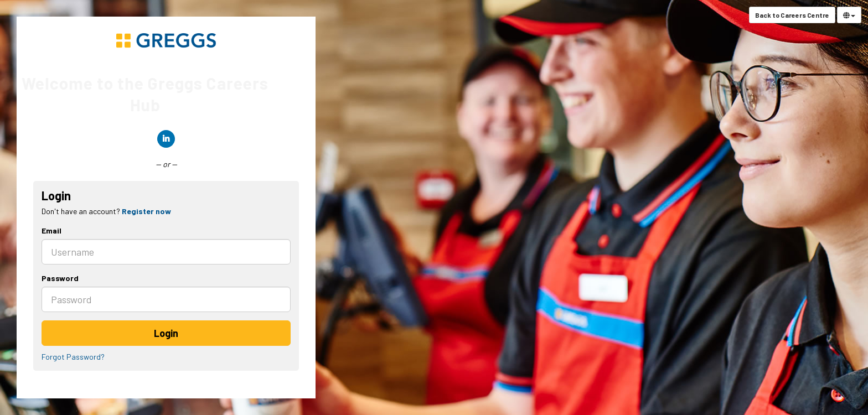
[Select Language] (849, 15)
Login (166, 333)
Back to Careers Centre (792, 15)
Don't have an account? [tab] (106, 211)
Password (60, 278)
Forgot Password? (73, 357)
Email (51, 230)
